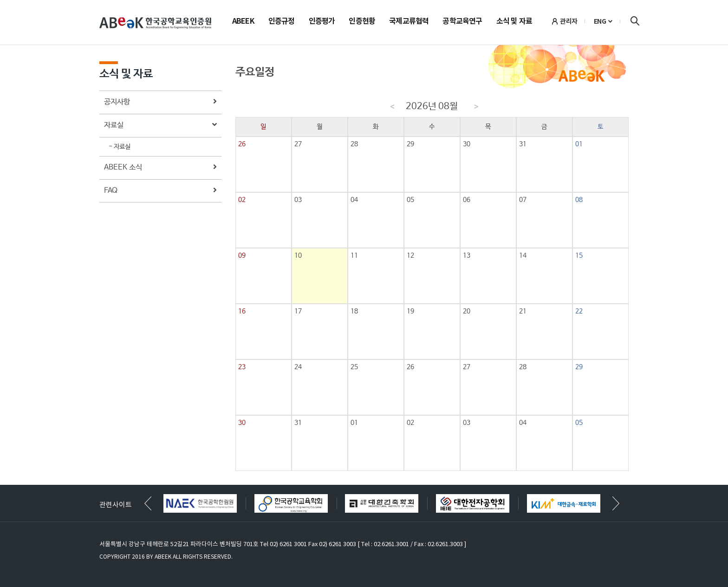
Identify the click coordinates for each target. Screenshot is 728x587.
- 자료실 (120, 147)
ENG (600, 21)
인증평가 (322, 22)
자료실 (160, 126)
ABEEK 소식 (160, 168)
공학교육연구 (462, 22)
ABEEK (243, 22)
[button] (616, 503)
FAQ (160, 191)
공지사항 (160, 102)
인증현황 (362, 22)
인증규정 (282, 22)
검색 (635, 21)
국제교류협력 (409, 22)
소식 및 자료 (514, 22)
